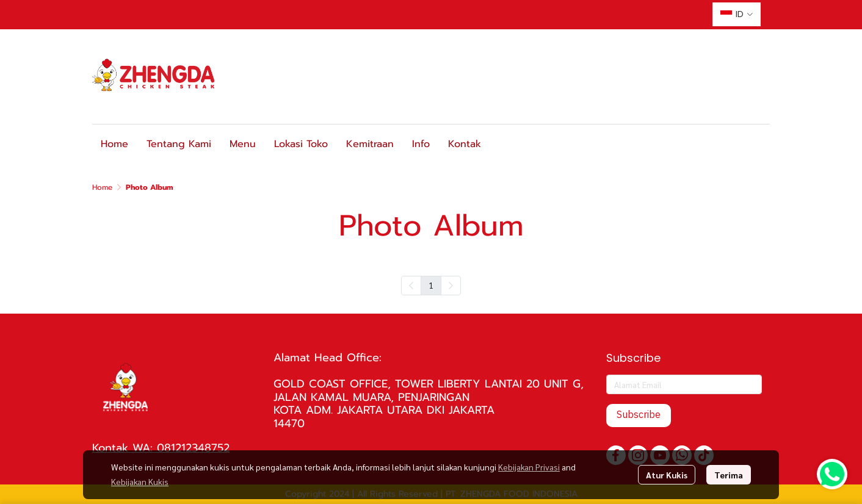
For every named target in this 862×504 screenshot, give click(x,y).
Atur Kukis (667, 475)
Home (102, 187)
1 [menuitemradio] (431, 285)
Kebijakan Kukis (140, 481)
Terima (729, 475)
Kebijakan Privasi (529, 467)
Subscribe (639, 415)
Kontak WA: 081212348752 (161, 448)
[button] (737, 14)
